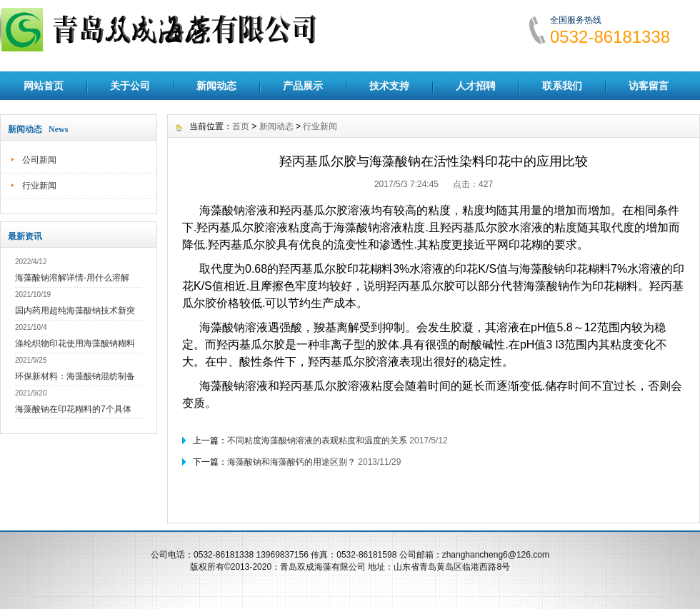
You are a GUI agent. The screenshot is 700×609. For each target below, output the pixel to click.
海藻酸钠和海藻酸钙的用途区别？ (291, 462)
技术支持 (389, 86)
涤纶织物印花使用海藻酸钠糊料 (75, 343)
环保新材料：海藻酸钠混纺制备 (75, 376)
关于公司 (130, 86)
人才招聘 (476, 86)
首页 (241, 126)
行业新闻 (39, 186)
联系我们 (562, 86)
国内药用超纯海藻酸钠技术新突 (75, 311)
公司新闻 (39, 160)
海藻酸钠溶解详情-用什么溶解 (72, 278)
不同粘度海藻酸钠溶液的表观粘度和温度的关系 (317, 441)
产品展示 (303, 86)
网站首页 (44, 86)
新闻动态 (216, 86)
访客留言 (649, 86)
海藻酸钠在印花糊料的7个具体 (73, 409)
